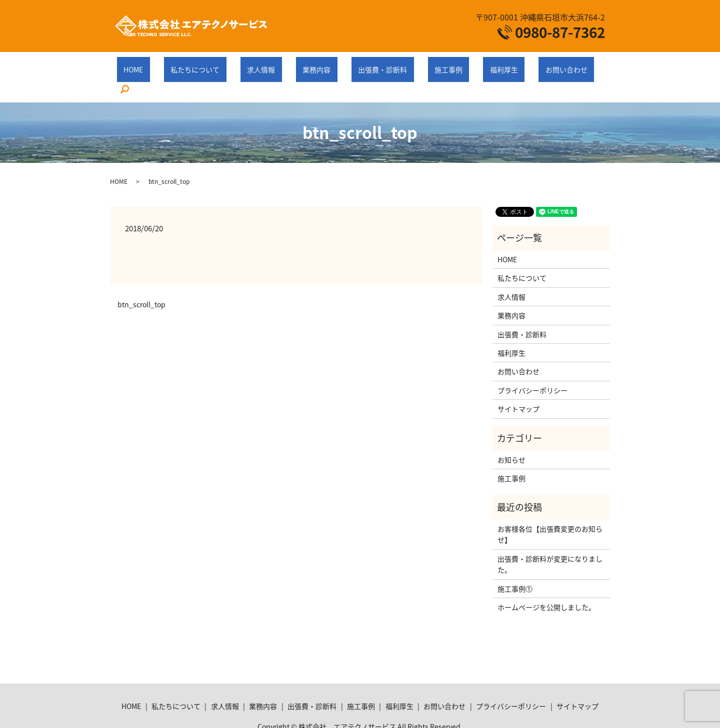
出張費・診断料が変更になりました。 (550, 540)
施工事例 (418, 64)
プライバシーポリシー (532, 366)
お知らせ (511, 435)
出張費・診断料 (366, 64)
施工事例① (515, 564)
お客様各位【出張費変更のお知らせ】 (550, 510)
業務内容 (313, 64)
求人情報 (271, 64)
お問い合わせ (509, 64)
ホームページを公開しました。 (546, 583)
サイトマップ (518, 384)
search (552, 65)
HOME (171, 64)
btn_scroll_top (141, 280)
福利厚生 (460, 64)
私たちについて (219, 64)
